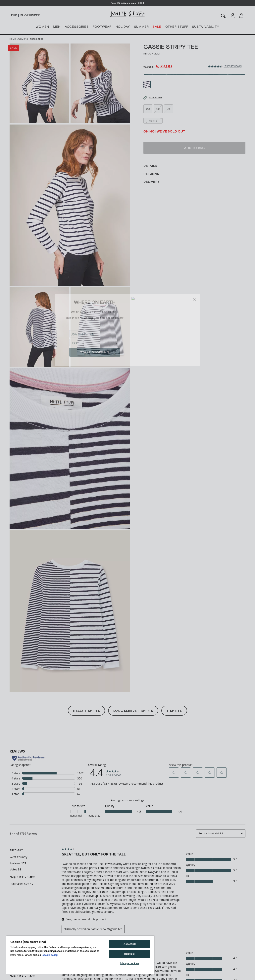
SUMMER (141, 28)
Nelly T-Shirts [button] (86, 711)
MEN (57, 28)
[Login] (233, 15)
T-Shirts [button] (174, 711)
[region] (80, 955)
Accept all (129, 944)
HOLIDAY (123, 28)
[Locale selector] (14, 16)
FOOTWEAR (102, 28)
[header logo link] (127, 14)
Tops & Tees (37, 39)
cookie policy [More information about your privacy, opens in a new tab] (50, 955)
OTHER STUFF (177, 28)
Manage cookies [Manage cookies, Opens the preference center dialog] (130, 964)
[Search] (223, 15)
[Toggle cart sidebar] (242, 15)
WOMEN (42, 28)
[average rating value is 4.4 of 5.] (216, 67)
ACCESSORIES (77, 28)
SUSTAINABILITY (206, 28)
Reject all (129, 954)
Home (13, 39)
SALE (157, 28)
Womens (23, 39)
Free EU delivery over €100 (127, 3)
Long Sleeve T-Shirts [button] (133, 711)
